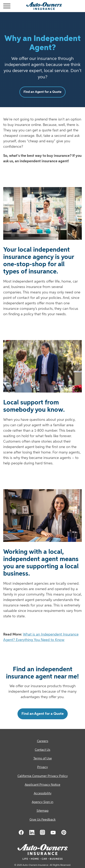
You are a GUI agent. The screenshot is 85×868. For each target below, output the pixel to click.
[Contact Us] (42, 750)
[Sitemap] (42, 811)
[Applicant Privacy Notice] (42, 785)
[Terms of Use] (42, 759)
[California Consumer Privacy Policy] (42, 776)
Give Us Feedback (43, 820)
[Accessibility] (42, 794)
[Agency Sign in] (42, 802)
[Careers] (42, 741)
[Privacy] (42, 767)
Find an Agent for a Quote (42, 92)
